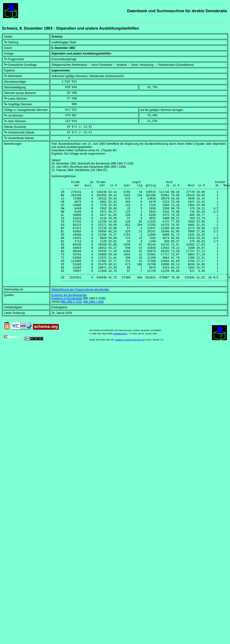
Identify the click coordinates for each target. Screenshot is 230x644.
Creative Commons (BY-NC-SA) (130, 362)
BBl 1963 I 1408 (93, 324)
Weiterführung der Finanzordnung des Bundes (80, 311)
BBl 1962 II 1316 (72, 324)
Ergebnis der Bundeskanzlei (69, 317)
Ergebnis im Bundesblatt (67, 320)
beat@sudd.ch (120, 355)
